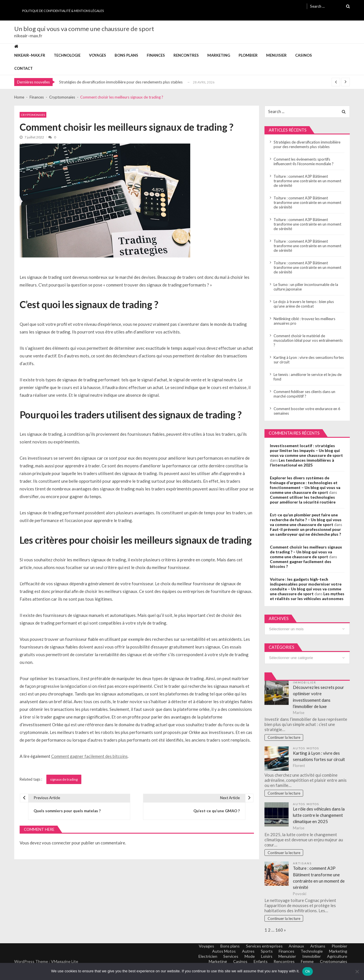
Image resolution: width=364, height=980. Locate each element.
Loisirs (265, 957)
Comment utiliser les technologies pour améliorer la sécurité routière (303, 500)
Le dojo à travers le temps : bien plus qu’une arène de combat (304, 304)
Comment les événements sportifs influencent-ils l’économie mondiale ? (304, 161)
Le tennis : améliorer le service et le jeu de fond (308, 377)
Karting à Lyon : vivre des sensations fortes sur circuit (309, 360)
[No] (357, 971)
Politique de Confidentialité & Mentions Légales (63, 11)
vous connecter (56, 843)
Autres (247, 952)
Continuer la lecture (284, 738)
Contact (23, 68)
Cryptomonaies (33, 115)
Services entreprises (263, 947)
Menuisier (276, 55)
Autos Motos (306, 749)
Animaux (295, 947)
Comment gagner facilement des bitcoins (89, 756)
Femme (307, 962)
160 (279, 931)
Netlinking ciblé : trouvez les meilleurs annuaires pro (304, 321)
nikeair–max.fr (30, 55)
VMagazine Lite (65, 962)
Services (229, 957)
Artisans (303, 864)
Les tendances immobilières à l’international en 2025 (302, 463)
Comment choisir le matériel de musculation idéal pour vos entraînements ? (308, 340)
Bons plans (126, 55)
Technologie (67, 55)
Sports (265, 952)
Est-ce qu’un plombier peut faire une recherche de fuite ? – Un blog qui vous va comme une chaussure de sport (306, 520)
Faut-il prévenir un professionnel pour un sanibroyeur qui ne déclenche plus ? (305, 532)
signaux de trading (64, 779)
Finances (156, 55)
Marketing (219, 55)
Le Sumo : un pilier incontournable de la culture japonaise (306, 287)
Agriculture (337, 957)
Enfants (259, 962)
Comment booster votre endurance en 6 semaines (307, 411)
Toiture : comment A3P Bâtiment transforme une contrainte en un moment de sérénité (307, 181)
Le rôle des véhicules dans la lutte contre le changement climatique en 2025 (319, 816)
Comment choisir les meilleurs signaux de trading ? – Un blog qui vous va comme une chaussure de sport (306, 552)
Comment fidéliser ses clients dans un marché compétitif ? (304, 394)
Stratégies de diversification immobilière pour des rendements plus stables (121, 82)
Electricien (205, 957)
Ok (308, 971)
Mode (248, 957)
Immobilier (305, 683)
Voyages (98, 55)
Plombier (248, 55)
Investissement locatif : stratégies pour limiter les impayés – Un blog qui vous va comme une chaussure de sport (306, 450)
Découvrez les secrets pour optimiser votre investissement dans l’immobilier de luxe (319, 697)
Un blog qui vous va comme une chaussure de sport (84, 29)
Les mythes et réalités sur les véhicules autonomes (307, 596)
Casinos (304, 55)
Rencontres (186, 55)
